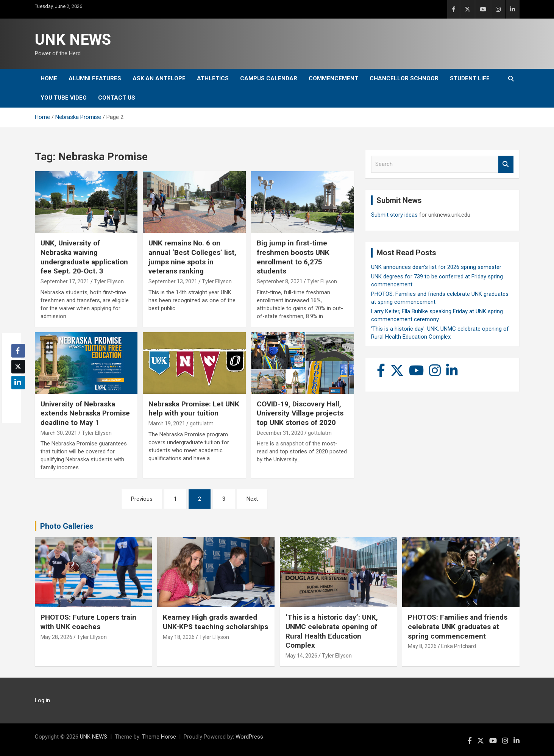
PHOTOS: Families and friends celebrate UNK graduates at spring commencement (458, 626)
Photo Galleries (67, 526)
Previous (142, 499)
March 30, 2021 (59, 433)
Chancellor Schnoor (404, 78)
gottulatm (202, 423)
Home (49, 78)
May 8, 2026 (422, 646)
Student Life (470, 78)
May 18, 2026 (179, 637)
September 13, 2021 (173, 281)
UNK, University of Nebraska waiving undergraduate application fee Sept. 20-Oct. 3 (84, 257)
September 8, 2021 (280, 281)
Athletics (213, 78)
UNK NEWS (73, 40)
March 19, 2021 (167, 423)
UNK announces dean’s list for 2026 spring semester (436, 267)
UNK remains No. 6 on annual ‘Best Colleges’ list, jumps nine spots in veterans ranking (192, 257)
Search (506, 164)
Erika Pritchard (459, 646)
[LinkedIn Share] (18, 383)
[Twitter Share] (18, 367)
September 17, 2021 (65, 281)
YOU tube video (64, 98)
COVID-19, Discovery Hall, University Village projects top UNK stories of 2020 (300, 413)
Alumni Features (95, 78)
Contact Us (117, 98)
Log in (42, 700)
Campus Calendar (269, 78)
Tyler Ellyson (109, 281)
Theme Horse (159, 737)
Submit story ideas (394, 215)
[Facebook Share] (18, 351)
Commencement (333, 78)
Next (252, 499)
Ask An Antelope (159, 78)
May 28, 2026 (56, 637)
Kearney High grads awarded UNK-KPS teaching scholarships (215, 622)
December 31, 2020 (280, 433)
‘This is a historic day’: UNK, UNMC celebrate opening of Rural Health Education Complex (332, 631)
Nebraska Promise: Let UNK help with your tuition (194, 409)
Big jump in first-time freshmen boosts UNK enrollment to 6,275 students (293, 257)
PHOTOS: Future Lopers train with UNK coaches (88, 622)
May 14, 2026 (301, 656)
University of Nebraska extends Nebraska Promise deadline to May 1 (85, 413)
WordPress (249, 737)
